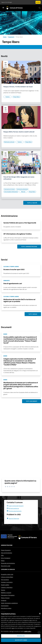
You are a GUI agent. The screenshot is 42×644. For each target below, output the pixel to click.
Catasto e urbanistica (7, 587)
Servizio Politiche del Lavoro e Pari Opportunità (20, 223)
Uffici (2, 555)
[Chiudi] (40, 613)
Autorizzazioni (5, 606)
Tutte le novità (32, 203)
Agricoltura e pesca (6, 608)
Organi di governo (6, 550)
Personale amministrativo (8, 563)
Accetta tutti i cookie (21, 640)
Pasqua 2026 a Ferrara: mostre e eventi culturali (19, 132)
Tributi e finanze (5, 598)
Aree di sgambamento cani (13, 283)
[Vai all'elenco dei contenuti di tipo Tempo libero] (16, 97)
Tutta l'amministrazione (29, 247)
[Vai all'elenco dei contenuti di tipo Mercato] (23, 192)
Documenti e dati (6, 566)
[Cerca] (40, 8)
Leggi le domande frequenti (15, 506)
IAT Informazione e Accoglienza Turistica (17, 234)
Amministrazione (7, 545)
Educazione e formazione (8, 595)
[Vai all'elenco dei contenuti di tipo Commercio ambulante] (22, 189)
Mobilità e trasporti (6, 593)
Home (5, 37)
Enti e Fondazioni (6, 558)
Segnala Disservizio (13, 518)
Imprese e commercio (7, 582)
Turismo (3, 590)
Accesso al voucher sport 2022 (14, 269)
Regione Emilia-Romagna (7, 2)
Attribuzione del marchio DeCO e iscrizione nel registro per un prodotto (19, 300)
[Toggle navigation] (3, 8)
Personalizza (21, 636)
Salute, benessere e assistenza (9, 603)
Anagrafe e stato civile (7, 574)
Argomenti (11, 37)
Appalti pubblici (5, 585)
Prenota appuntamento (14, 511)
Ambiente (4, 600)
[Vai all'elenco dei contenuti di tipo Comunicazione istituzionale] (11, 192)
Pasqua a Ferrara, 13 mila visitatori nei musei (18, 87)
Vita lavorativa (5, 580)
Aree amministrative (6, 553)
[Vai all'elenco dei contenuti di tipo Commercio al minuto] (9, 189)
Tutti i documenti (32, 401)
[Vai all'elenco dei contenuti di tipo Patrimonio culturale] (9, 142)
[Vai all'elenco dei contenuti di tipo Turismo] (8, 97)
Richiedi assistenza (13, 508)
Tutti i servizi (33, 314)
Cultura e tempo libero (7, 577)
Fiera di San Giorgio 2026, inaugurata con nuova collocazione (19, 178)
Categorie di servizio (8, 569)
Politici (3, 561)
